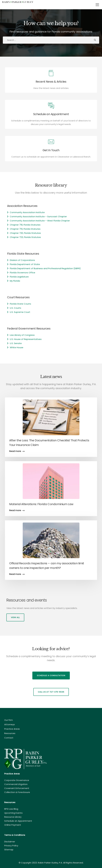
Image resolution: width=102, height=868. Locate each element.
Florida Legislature (19, 277)
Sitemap (9, 850)
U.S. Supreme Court (20, 312)
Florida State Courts (20, 304)
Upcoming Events (13, 813)
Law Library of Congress (22, 335)
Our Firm (9, 720)
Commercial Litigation (16, 784)
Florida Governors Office (22, 273)
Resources (10, 733)
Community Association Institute (27, 212)
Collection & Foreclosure (17, 792)
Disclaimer (10, 842)
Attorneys (10, 724)
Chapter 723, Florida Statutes (25, 237)
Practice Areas (12, 729)
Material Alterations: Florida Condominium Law (41, 504)
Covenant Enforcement (17, 788)
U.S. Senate (16, 343)
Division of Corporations (22, 260)
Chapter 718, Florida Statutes (25, 225)
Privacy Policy (11, 846)
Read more (15, 451)
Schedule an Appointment (18, 821)
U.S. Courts (15, 308)
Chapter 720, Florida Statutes (25, 233)
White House (17, 347)
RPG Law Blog (11, 809)
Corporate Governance (17, 780)
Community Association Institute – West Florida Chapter (40, 221)
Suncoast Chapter (57, 216)
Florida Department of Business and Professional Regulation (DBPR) (45, 268)
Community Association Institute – (29, 216)
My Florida (15, 281)
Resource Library (13, 817)
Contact (9, 738)
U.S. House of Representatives (26, 339)
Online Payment (13, 825)
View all (15, 617)
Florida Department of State (25, 264)
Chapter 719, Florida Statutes (25, 229)
